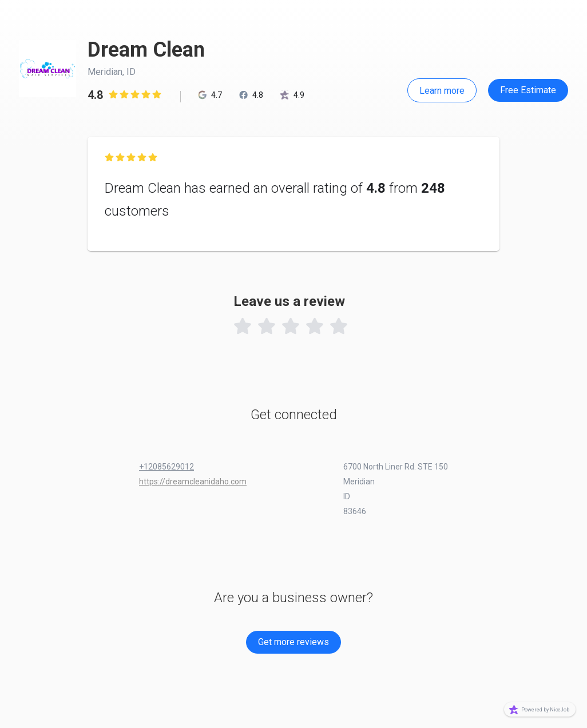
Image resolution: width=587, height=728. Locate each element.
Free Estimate (528, 90)
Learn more (442, 91)
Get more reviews (293, 642)
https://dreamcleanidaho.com (193, 482)
